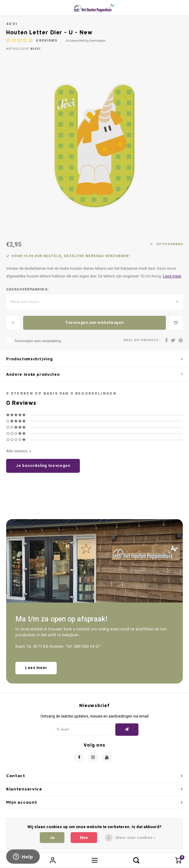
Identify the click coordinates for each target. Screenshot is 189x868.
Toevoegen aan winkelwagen (94, 322)
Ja (52, 838)
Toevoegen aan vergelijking (38, 341)
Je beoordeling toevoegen (85, 41)
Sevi (12, 24)
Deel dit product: (142, 340)
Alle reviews (19, 451)
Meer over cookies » (136, 838)
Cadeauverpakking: (28, 290)
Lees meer (172, 276)
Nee (84, 838)
